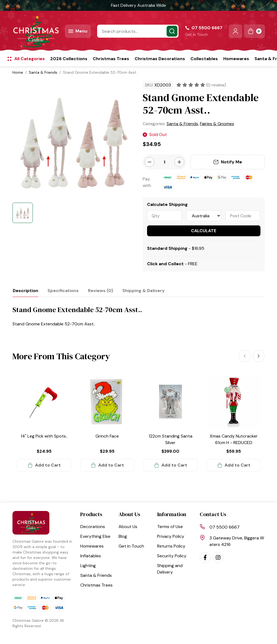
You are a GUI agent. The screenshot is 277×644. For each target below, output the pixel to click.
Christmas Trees (111, 59)
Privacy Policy (171, 536)
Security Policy (172, 556)
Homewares (236, 59)
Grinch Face (107, 436)
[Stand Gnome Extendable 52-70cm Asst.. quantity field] (164, 162)
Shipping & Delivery (144, 291)
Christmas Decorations (160, 59)
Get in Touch (196, 34)
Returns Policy (171, 546)
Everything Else (95, 536)
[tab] (26, 291)
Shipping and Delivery (170, 569)
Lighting (88, 566)
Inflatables (91, 556)
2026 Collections (69, 59)
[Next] (259, 356)
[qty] (165, 216)
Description (26, 291)
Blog (123, 536)
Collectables (204, 59)
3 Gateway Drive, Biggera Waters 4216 (237, 541)
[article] (44, 423)
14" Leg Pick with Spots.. (44, 436)
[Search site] (172, 31)
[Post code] (243, 216)
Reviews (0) (101, 291)
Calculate (204, 231)
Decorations (93, 527)
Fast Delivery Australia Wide (138, 5)
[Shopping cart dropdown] (254, 31)
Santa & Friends (96, 575)
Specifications (63, 291)
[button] (235, 31)
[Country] (204, 216)
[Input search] (138, 31)
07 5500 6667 (225, 527)
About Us (128, 527)
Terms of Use (170, 527)
